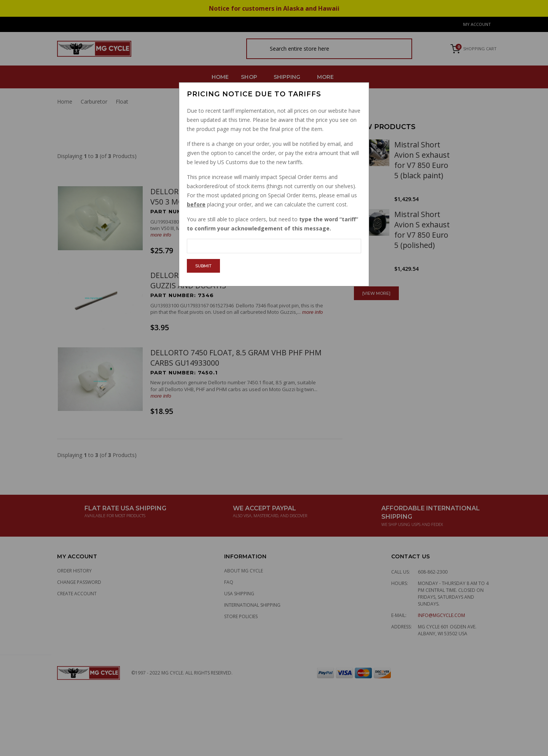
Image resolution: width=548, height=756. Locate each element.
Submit (203, 266)
